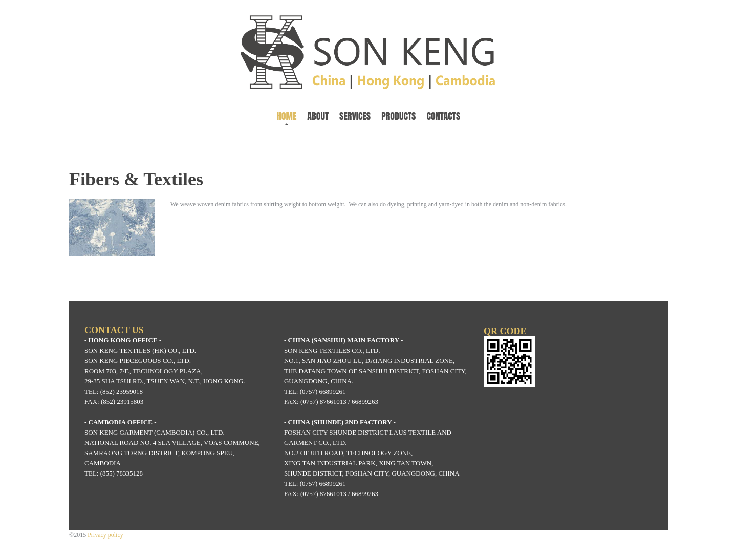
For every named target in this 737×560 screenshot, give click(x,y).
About (318, 116)
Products (398, 116)
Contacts (443, 116)
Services (355, 116)
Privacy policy (105, 535)
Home (287, 116)
